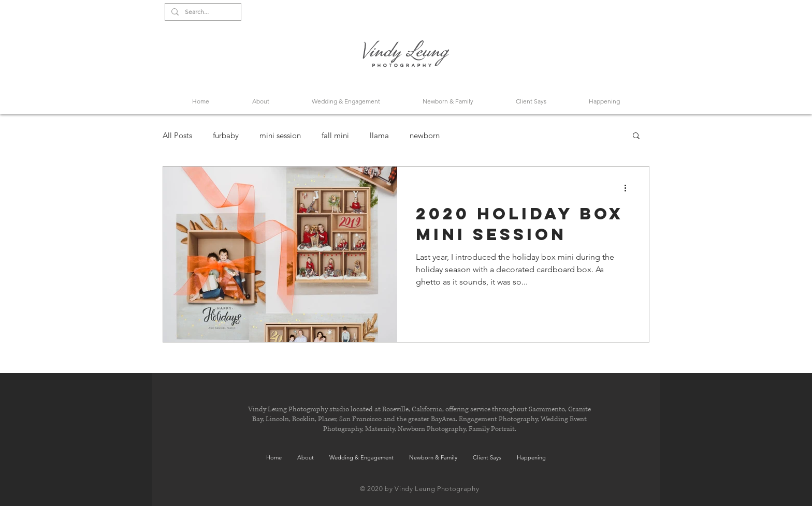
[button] (636, 136)
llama (379, 135)
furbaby (226, 135)
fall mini (335, 135)
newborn (425, 135)
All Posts (177, 135)
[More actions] (629, 188)
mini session (280, 135)
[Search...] (202, 12)
